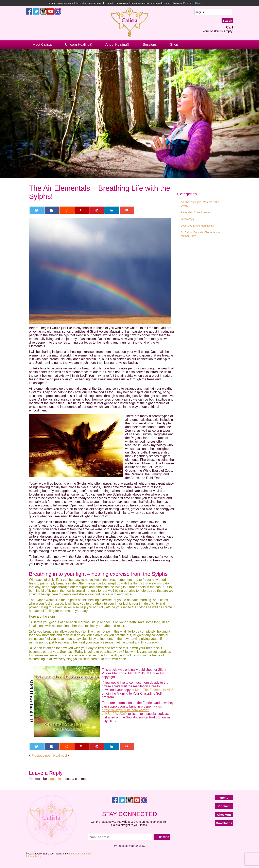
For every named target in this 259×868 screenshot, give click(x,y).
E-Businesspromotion (80, 854)
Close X (199, 3)
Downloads (224, 823)
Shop (174, 45)
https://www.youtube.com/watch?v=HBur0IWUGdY (125, 712)
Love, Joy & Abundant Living (197, 226)
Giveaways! (188, 219)
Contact (224, 806)
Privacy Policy (33, 856)
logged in (54, 779)
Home (224, 798)
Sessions (150, 45)
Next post (60, 756)
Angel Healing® (117, 45)
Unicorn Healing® (78, 45)
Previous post (41, 756)
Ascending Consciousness (196, 212)
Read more (189, 3)
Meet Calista (42, 45)
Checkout (224, 815)
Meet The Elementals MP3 (154, 690)
